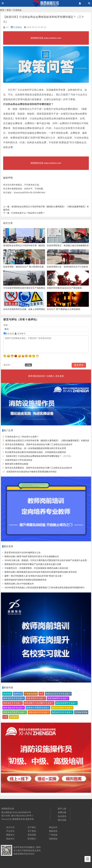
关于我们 (32, 827)
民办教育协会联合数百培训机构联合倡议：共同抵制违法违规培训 (36, 452)
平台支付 (10, 831)
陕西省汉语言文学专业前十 (58, 694)
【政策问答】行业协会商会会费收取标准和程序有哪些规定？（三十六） (39, 456)
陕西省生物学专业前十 (62, 708)
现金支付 (10, 839)
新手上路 (62, 809)
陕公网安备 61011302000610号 (16, 812)
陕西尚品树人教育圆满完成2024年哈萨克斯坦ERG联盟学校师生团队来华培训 (41, 572)
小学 (5, 717)
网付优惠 (62, 820)
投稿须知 (53, 839)
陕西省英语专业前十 (36, 698)
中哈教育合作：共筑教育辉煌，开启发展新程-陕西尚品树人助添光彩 (36, 568)
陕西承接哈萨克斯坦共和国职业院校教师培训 (25, 580)
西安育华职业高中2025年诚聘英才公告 (23, 553)
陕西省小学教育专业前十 (38, 708)
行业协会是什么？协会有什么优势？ (24, 213)
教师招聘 (7, 694)
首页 (2, 10)
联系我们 (32, 839)
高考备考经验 (81, 712)
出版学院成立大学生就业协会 (19, 460)
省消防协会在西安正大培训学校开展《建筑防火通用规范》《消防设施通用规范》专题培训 (47, 441)
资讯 (9, 10)
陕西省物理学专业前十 (58, 698)
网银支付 (10, 835)
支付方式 (10, 827)
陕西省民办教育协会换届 (17, 464)
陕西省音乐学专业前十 (62, 712)
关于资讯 (32, 831)
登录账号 (20, 334)
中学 (41, 694)
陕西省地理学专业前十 (66, 703)
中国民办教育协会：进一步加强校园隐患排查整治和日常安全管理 (36, 448)
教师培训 (18, 694)
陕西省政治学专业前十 (14, 708)
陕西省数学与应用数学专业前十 (39, 703)
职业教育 (14, 717)
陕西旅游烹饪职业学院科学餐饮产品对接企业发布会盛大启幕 (33, 564)
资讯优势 (32, 835)
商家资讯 (53, 831)
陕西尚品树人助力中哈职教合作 (19, 584)
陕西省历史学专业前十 (14, 698)
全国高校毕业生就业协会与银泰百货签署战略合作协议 (31, 472)
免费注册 (62, 812)
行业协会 (17, 10)
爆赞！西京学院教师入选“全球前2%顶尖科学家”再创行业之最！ (34, 576)
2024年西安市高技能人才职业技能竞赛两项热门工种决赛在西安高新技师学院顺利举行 (45, 588)
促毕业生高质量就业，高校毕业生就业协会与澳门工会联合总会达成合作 (39, 444)
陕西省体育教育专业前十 (15, 712)
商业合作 (53, 827)
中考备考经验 (31, 694)
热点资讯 (62, 816)
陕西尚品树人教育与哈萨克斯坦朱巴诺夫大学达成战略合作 (32, 556)
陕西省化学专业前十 (13, 703)
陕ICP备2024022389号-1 (22, 816)
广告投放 (53, 835)
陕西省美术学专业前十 (39, 712)
